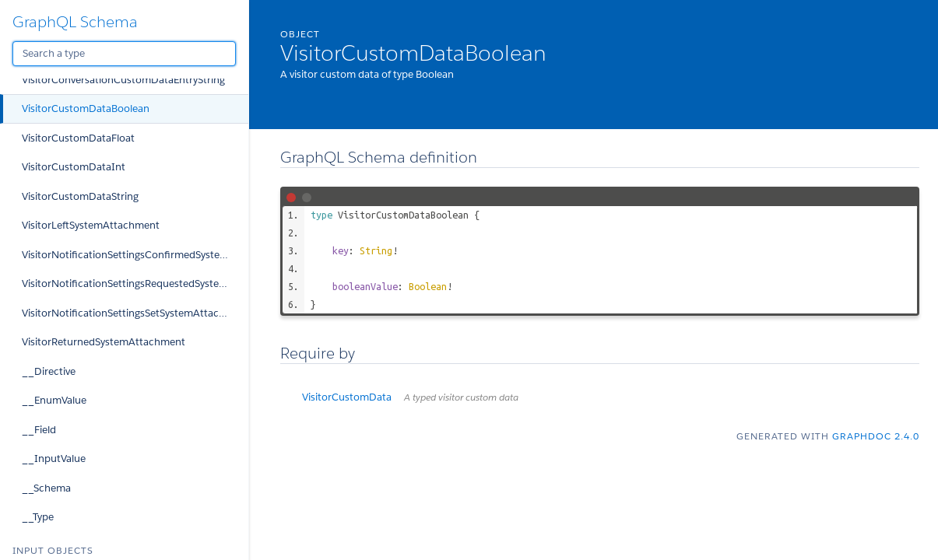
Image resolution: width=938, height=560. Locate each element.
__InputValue (54, 458)
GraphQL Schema (75, 22)
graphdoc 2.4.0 (876, 436)
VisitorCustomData (410, 397)
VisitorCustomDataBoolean (86, 108)
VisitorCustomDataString (80, 196)
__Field (39, 430)
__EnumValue (54, 400)
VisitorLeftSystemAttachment (91, 225)
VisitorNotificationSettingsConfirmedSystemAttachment (135, 255)
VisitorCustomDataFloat (78, 138)
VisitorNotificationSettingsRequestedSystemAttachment (135, 283)
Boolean (428, 286)
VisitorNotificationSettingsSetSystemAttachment (135, 313)
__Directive (49, 371)
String (376, 250)
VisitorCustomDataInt (74, 167)
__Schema (46, 488)
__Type (38, 517)
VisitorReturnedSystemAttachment (104, 342)
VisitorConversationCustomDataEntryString (123, 80)
